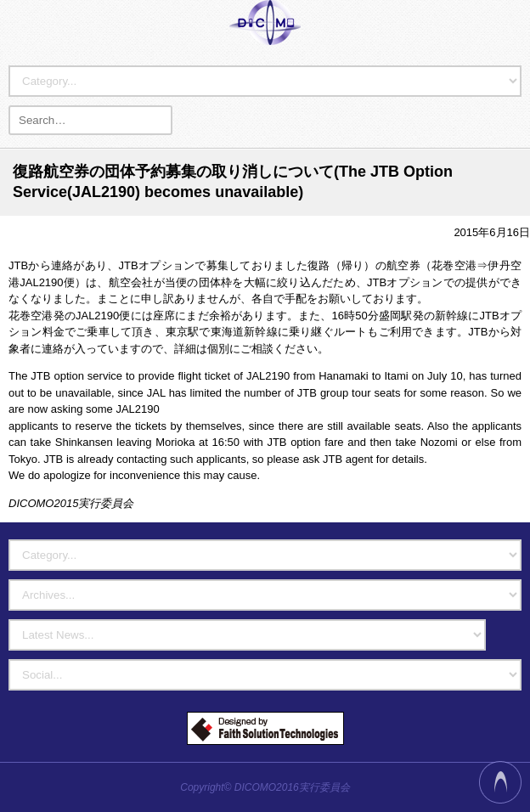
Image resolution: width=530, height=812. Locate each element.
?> (247, 635)
